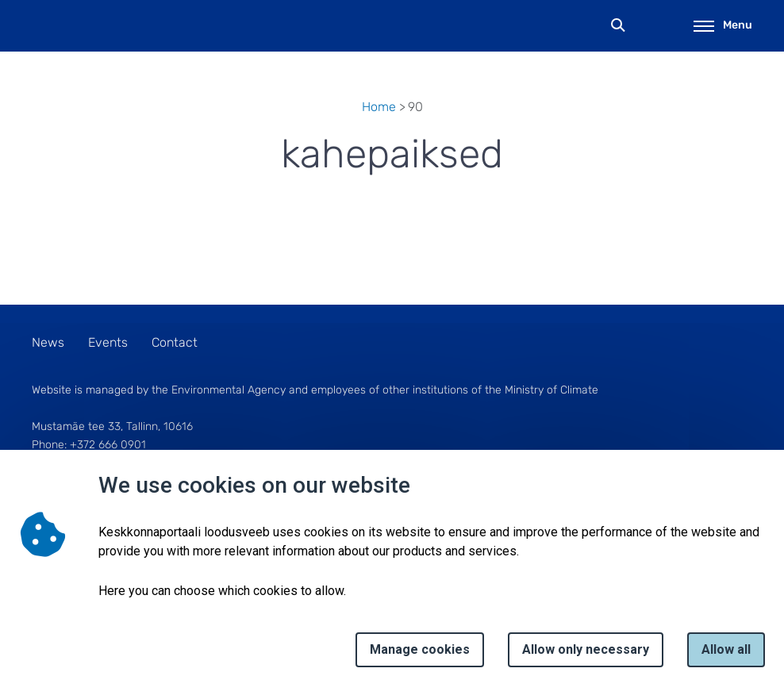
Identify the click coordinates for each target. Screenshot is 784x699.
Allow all (726, 649)
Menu (723, 25)
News (48, 343)
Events (108, 343)
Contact (175, 343)
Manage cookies (420, 649)
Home (379, 107)
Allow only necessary (586, 649)
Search (619, 26)
